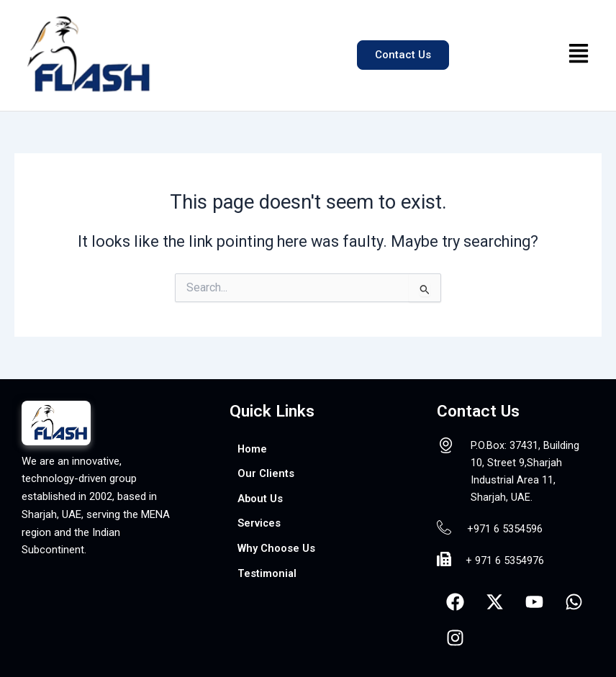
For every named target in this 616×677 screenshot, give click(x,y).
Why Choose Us (276, 548)
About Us (260, 499)
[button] (579, 55)
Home (252, 449)
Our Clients (266, 473)
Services (259, 523)
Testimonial (267, 573)
